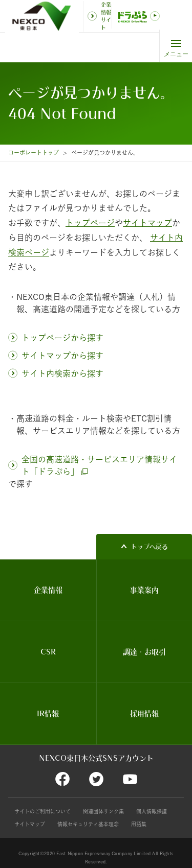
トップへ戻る (150, 547)
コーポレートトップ (34, 153)
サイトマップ (30, 824)
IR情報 (48, 714)
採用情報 (144, 714)
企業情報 (48, 590)
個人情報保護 (152, 811)
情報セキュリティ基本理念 (88, 824)
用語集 (139, 824)
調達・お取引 (144, 652)
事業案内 (144, 590)
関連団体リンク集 (103, 811)
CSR (48, 652)
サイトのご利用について (42, 811)
